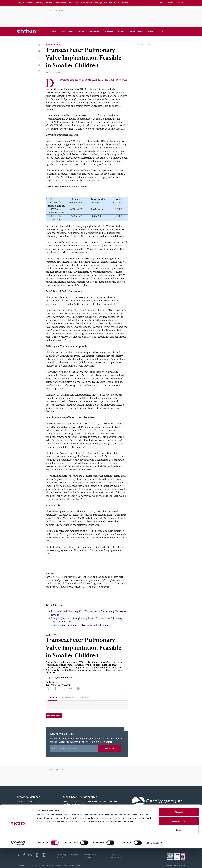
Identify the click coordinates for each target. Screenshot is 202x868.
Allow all (179, 832)
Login (181, 3)
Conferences (67, 32)
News (54, 32)
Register (171, 3)
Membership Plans (35, 808)
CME (161, 3)
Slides (81, 32)
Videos (121, 32)
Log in (50, 677)
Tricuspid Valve (54, 715)
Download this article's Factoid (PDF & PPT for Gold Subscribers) (94, 80)
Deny (179, 850)
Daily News (58, 45)
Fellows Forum (136, 32)
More (150, 32)
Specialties (94, 32)
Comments (85, 697)
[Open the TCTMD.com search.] (162, 32)
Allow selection (179, 841)
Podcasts (108, 32)
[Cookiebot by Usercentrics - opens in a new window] (18, 863)
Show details (153, 862)
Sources (53, 697)
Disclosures (68, 697)
